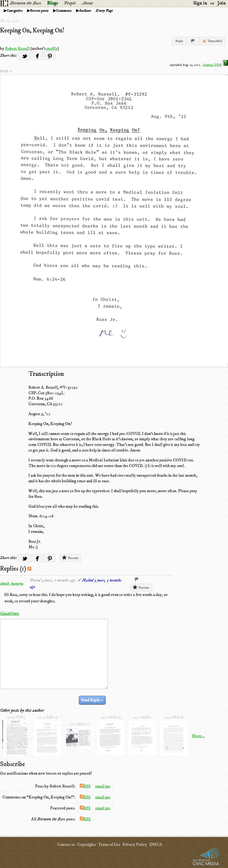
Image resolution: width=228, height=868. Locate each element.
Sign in (200, 3)
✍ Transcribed (212, 41)
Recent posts (39, 11)
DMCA (156, 844)
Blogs (52, 3)
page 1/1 (6, 71)
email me (103, 786)
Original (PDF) (215, 65)
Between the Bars (25, 3)
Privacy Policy (135, 844)
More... (198, 736)
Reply (179, 41)
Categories (15, 11)
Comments (64, 11)
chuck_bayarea (12, 583)
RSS (85, 786)
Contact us (66, 844)
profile (52, 48)
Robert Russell (17, 48)
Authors (85, 11)
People (70, 3)
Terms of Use (109, 844)
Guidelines (10, 614)
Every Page (104, 11)
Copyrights (87, 844)
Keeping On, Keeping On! (32, 30)
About (87, 3)
